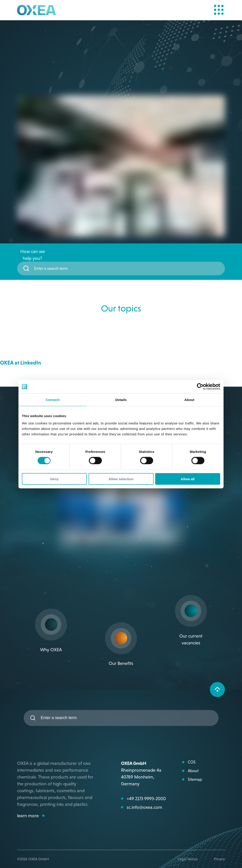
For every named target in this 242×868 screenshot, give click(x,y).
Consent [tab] (53, 400)
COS (192, 762)
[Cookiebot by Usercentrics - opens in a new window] (200, 387)
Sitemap (195, 779)
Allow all (188, 479)
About (193, 771)
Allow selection (121, 479)
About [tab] (189, 400)
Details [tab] (121, 400)
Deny (54, 479)
